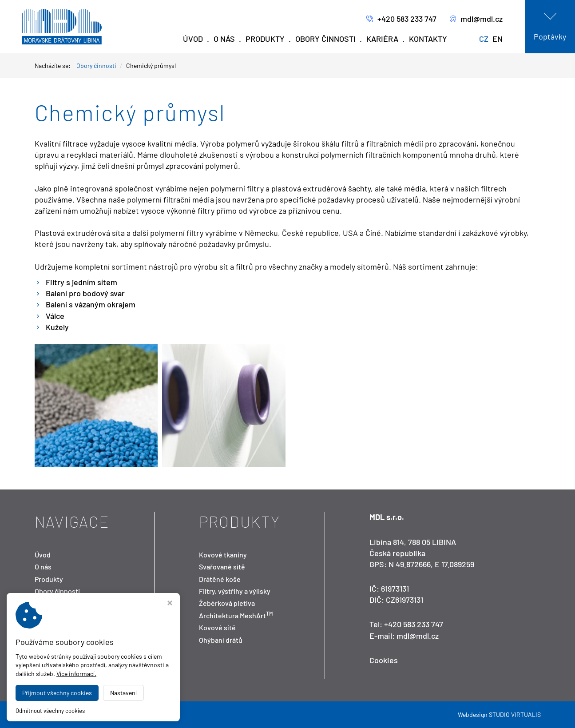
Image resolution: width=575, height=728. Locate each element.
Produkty (265, 39)
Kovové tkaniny (223, 555)
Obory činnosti (325, 39)
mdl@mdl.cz (476, 19)
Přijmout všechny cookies (57, 693)
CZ (484, 39)
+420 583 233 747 (401, 19)
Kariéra (382, 39)
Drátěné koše (220, 579)
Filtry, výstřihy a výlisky (235, 591)
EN (498, 39)
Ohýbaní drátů (221, 640)
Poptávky (550, 36)
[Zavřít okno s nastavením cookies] (170, 604)
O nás (224, 39)
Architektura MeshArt (236, 615)
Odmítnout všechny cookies (50, 711)
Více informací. (76, 674)
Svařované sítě (222, 567)
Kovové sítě (217, 627)
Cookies (384, 660)
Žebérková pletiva (227, 603)
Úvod (193, 39)
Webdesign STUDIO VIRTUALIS (499, 714)
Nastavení (123, 693)
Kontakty (428, 39)
